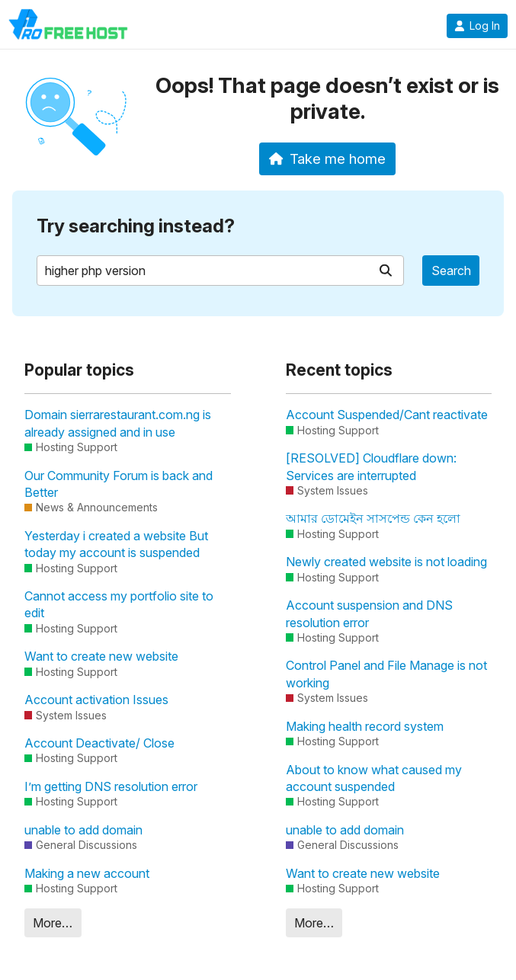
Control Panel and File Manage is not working (386, 674)
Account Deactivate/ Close (99, 743)
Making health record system (365, 726)
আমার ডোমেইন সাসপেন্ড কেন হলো (373, 518)
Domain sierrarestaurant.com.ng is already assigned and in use (118, 423)
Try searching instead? (136, 226)
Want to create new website (101, 656)
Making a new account (87, 873)
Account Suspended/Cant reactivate (387, 415)
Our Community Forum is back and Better (119, 484)
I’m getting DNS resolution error (111, 786)
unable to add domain (83, 830)
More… (53, 923)
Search (451, 271)
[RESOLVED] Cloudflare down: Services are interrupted (371, 466)
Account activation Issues (96, 700)
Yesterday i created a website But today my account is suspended (116, 544)
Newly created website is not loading (386, 562)
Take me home (327, 159)
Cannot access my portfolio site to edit (119, 604)
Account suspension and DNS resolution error (369, 613)
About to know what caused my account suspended (374, 778)
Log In (477, 26)
